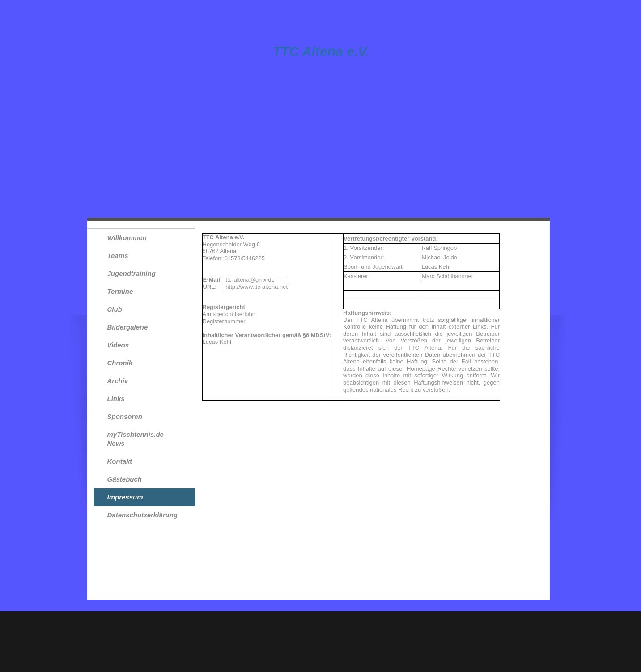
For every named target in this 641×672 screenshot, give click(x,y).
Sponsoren (125, 416)
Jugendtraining (132, 273)
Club (115, 309)
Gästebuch (125, 479)
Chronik (120, 363)
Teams (118, 256)
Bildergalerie (128, 327)
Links (116, 399)
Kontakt (120, 461)
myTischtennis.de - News (138, 439)
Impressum (125, 497)
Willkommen (127, 238)
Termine (120, 291)
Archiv (118, 381)
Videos (118, 345)
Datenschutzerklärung (143, 515)
